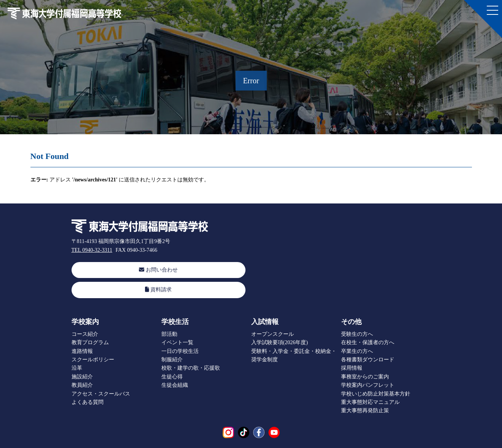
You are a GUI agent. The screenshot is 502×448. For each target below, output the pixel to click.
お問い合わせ (158, 270)
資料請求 (159, 290)
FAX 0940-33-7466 (136, 250)
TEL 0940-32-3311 (92, 250)
